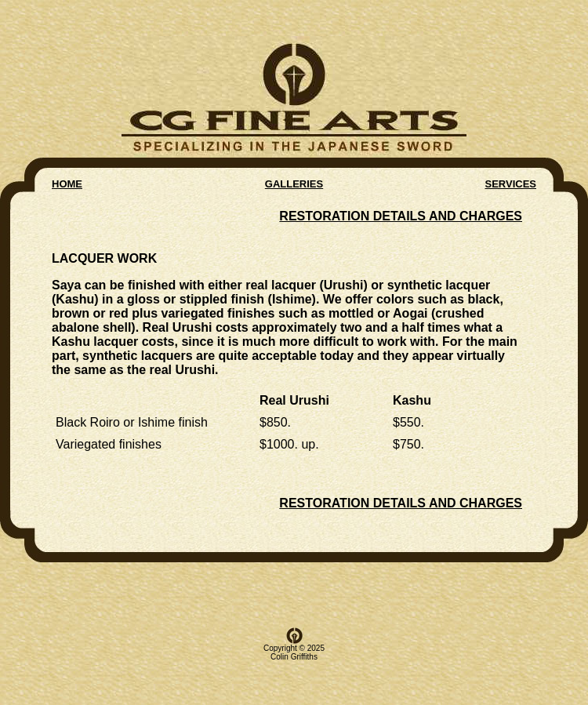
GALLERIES (294, 179)
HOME (67, 179)
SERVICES (510, 179)
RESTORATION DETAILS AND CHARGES (401, 211)
